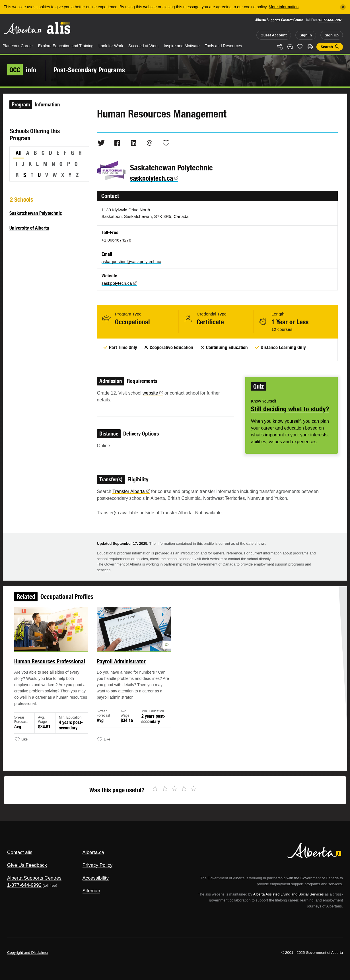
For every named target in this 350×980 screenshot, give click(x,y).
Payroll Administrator (122, 663)
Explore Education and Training (66, 46)
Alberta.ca (93, 852)
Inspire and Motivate (182, 46)
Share (280, 47)
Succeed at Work (143, 46)
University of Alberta (29, 228)
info (22, 70)
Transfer (131, 491)
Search (327, 47)
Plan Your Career (18, 46)
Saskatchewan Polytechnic (36, 213)
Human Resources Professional (52, 663)
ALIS (59, 28)
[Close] (343, 7)
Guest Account (274, 35)
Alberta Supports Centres (34, 878)
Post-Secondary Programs (89, 70)
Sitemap (91, 891)
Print (310, 47)
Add (290, 47)
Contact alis (20, 852)
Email (150, 143)
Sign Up (332, 35)
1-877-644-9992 (330, 20)
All (19, 153)
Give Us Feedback (27, 865)
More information (284, 7)
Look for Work (111, 46)
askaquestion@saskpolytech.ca (131, 262)
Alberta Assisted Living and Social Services (288, 894)
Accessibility (96, 878)
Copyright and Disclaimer (28, 953)
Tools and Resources (224, 46)
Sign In (306, 35)
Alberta (22, 29)
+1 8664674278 (117, 240)
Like (300, 46)
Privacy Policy (98, 865)
